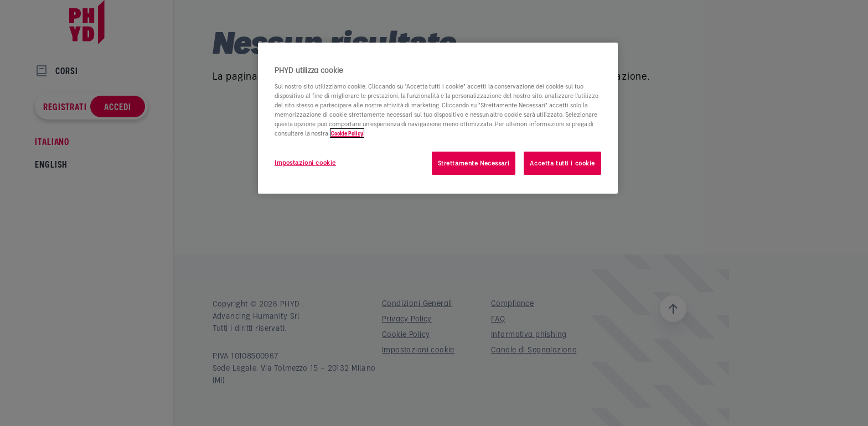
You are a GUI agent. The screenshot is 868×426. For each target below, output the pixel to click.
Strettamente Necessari (474, 163)
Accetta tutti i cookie (562, 163)
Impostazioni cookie (305, 162)
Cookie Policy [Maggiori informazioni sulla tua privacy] (347, 133)
